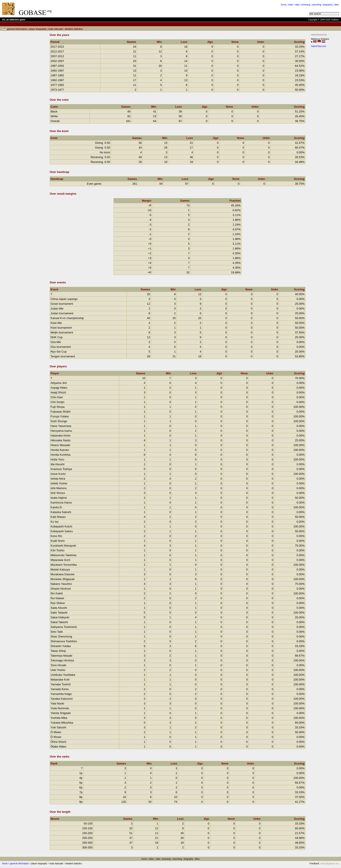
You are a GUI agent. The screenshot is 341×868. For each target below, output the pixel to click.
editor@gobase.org (330, 864)
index (291, 5)
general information (19, 864)
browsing (306, 5)
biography (328, 5)
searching (317, 5)
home (284, 5)
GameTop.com (319, 46)
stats (297, 5)
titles (337, 5)
